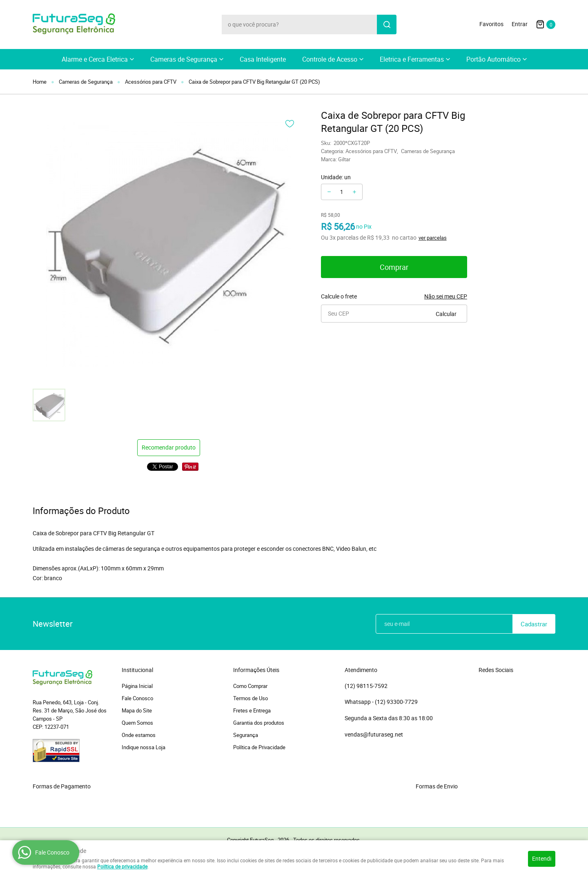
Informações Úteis (256, 670)
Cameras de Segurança (184, 59)
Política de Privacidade (259, 747)
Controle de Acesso (330, 59)
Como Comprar (250, 686)
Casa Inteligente (263, 59)
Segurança (246, 735)
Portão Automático (493, 59)
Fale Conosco (137, 698)
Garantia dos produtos (259, 723)
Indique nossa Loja (144, 747)
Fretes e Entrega (252, 710)
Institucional (137, 670)
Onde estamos (139, 735)
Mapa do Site (137, 710)
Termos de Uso (251, 698)
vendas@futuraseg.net (374, 734)
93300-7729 (397, 702)
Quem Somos (137, 723)
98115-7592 (366, 686)
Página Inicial (137, 686)
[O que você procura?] (387, 24)
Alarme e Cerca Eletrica (95, 59)
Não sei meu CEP (446, 296)
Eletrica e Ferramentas (412, 59)
